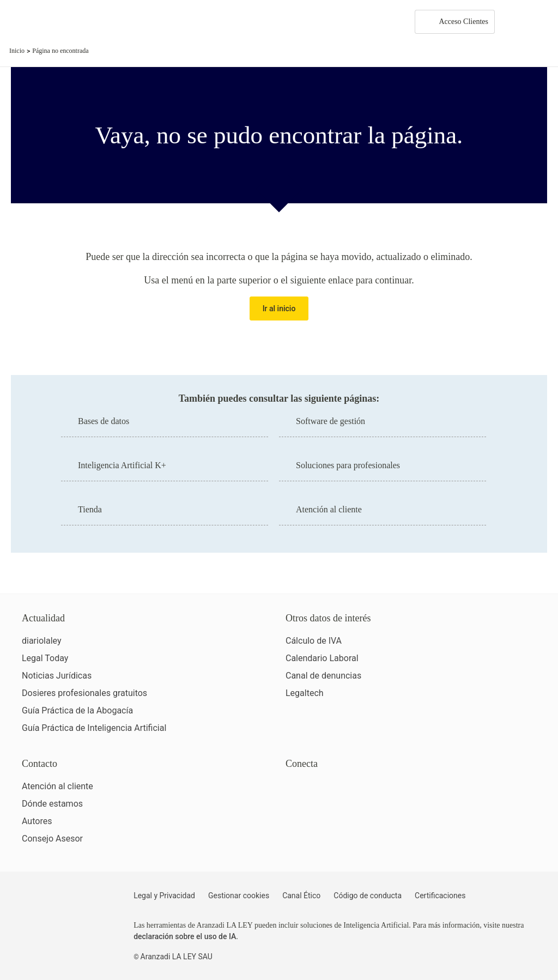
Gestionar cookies (239, 896)
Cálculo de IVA (314, 641)
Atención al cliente (57, 786)
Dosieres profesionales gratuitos (84, 693)
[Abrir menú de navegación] (542, 22)
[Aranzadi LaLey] (65, 902)
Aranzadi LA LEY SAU (177, 957)
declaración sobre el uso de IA (185, 936)
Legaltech (305, 693)
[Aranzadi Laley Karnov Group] (46, 22)
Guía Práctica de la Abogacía (77, 710)
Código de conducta (368, 896)
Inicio (17, 51)
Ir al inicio (279, 308)
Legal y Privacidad (164, 896)
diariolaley (42, 641)
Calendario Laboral (322, 658)
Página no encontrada (60, 51)
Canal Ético (301, 896)
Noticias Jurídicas (57, 676)
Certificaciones (440, 896)
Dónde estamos (52, 804)
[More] (513, 22)
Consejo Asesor (52, 839)
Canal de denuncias (323, 676)
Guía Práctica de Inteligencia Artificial (94, 728)
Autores (37, 821)
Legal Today (45, 658)
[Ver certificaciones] (336, 834)
